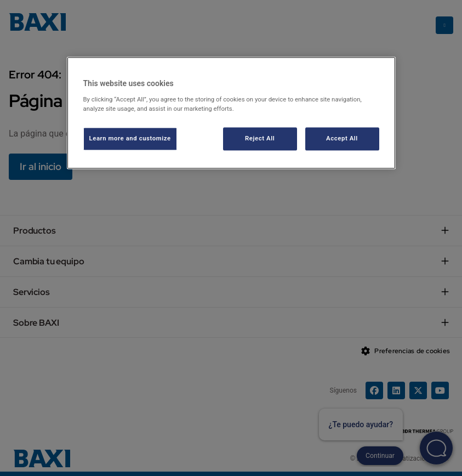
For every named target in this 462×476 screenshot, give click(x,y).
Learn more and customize (130, 138)
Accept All (342, 138)
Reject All (260, 138)
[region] (231, 113)
